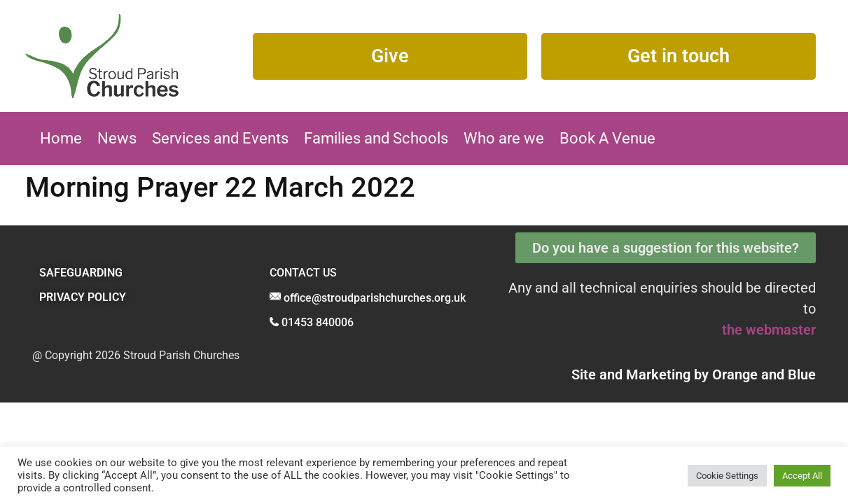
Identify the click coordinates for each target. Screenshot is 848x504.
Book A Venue (607, 138)
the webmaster (769, 330)
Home (61, 138)
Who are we (504, 138)
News (117, 138)
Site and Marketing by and (694, 374)
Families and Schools (376, 138)
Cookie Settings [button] (727, 476)
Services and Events (220, 138)
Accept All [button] (802, 476)
